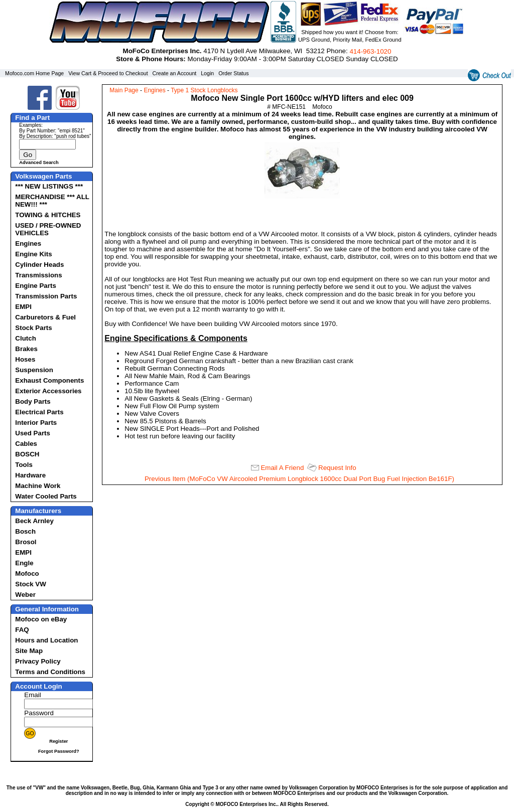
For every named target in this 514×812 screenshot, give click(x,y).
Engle (24, 563)
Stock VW (30, 584)
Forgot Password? (59, 751)
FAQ (22, 630)
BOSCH (27, 454)
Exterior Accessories (48, 391)
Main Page (124, 90)
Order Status (233, 73)
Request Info (337, 468)
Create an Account (175, 73)
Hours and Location (46, 640)
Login (207, 73)
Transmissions (38, 275)
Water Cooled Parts (46, 496)
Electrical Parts (39, 412)
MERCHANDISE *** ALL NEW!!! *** (52, 201)
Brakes (26, 349)
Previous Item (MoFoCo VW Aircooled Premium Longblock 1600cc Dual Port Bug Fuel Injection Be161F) (299, 479)
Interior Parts (36, 423)
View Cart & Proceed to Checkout (108, 73)
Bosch (25, 531)
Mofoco (27, 574)
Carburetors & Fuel (45, 317)
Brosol (26, 542)
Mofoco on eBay (41, 619)
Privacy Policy (38, 661)
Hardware (30, 475)
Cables (26, 444)
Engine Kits (33, 254)
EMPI (23, 307)
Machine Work (38, 486)
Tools (24, 465)
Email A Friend (282, 468)
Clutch (25, 338)
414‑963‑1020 (370, 51)
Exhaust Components (49, 380)
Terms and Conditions (50, 672)
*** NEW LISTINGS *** (49, 186)
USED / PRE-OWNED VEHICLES (48, 229)
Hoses (25, 359)
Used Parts (33, 433)
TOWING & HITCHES (48, 215)
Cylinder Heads (39, 265)
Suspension (34, 370)
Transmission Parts (46, 296)
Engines (28, 243)
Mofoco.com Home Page (34, 73)
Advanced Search (39, 163)
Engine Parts (35, 286)
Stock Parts (33, 328)
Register (58, 741)
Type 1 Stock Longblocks (204, 90)
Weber (25, 595)
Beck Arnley (34, 521)
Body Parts (33, 401)
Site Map (29, 651)
